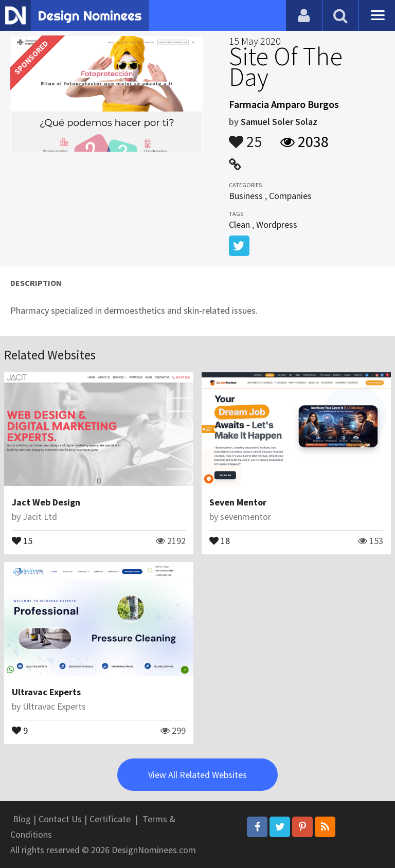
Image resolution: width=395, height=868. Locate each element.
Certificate (110, 819)
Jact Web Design (46, 502)
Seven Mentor (238, 502)
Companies (290, 196)
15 (22, 540)
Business (246, 196)
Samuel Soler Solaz (279, 122)
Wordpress (277, 224)
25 (245, 137)
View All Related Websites (197, 775)
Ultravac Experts (46, 692)
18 (220, 540)
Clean (239, 224)
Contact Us (60, 819)
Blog (22, 819)
